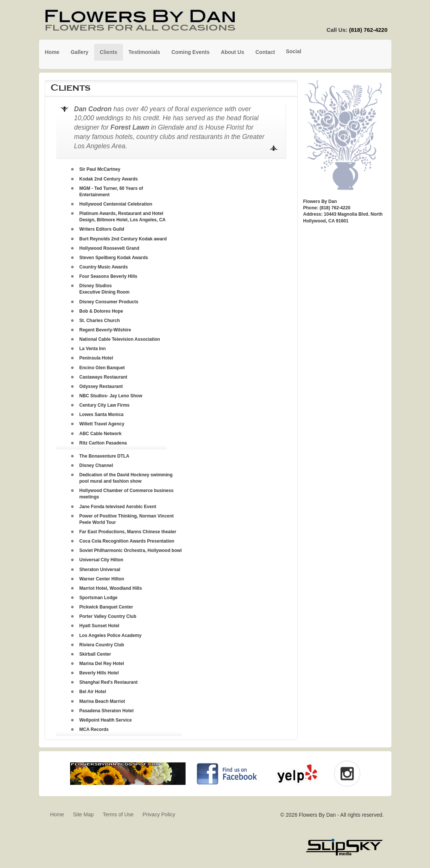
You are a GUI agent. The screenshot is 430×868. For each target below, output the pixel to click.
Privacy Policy (159, 814)
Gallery (79, 52)
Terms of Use (118, 814)
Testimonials (145, 52)
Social (293, 51)
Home (52, 52)
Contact (265, 52)
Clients (109, 52)
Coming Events (190, 52)
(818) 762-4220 (368, 30)
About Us (232, 52)
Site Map (83, 814)
